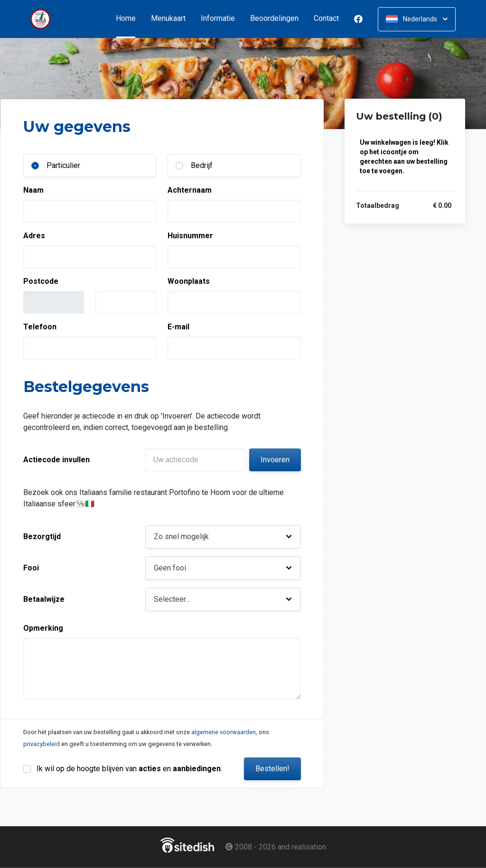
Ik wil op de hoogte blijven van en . (129, 769)
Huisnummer (190, 236)
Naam (33, 190)
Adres (34, 236)
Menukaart (168, 19)
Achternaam (190, 190)
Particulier (63, 165)
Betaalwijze (44, 599)
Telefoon (40, 327)
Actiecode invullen (56, 460)
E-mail (178, 327)
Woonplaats (189, 281)
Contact (326, 19)
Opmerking (43, 628)
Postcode (41, 281)
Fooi (31, 568)
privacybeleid (42, 744)
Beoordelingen (274, 19)
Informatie (218, 19)
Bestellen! (272, 769)
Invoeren (275, 460)
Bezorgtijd (42, 537)
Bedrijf (202, 165)
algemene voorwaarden (224, 732)
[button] (223, 537)
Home (130, 19)
